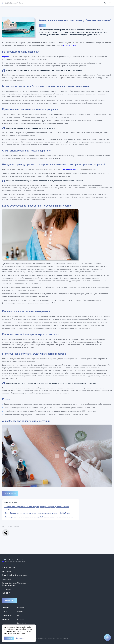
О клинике (5, 608)
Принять (9, 638)
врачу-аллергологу (68, 169)
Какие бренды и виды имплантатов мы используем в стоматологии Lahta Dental (37, 513)
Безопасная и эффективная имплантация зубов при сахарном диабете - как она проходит (37, 508)
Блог (19, 615)
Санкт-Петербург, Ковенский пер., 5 (14, 575)
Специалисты (7, 615)
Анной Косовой (70, 45)
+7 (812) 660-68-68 (8, 567)
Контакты (21, 619)
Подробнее (20, 638)
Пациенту (21, 608)
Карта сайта (22, 623)
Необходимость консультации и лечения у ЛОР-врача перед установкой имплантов (39, 517)
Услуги (4, 611)
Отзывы (20, 611)
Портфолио (6, 619)
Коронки (6, 56)
